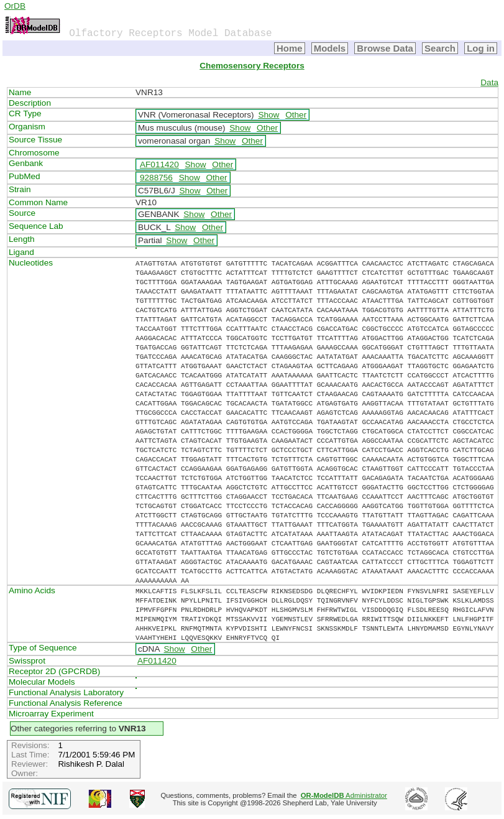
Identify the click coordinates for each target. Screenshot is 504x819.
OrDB (15, 6)
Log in (481, 48)
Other (296, 115)
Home (290, 48)
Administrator (344, 795)
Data (489, 82)
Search (440, 48)
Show (268, 115)
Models (330, 48)
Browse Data (385, 48)
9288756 (156, 178)
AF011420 (159, 164)
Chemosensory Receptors (252, 66)
